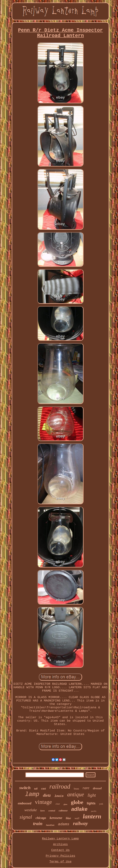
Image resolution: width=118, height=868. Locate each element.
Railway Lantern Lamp (60, 839)
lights (91, 803)
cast (43, 789)
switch (25, 788)
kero (43, 811)
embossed (25, 803)
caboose (63, 811)
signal (26, 817)
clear (58, 804)
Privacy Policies (60, 856)
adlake (79, 809)
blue (68, 818)
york (101, 804)
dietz (47, 795)
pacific (94, 811)
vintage (43, 802)
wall (77, 818)
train (38, 824)
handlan (50, 825)
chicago (41, 818)
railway (80, 823)
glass (65, 804)
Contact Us (60, 850)
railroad (60, 787)
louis (59, 796)
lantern (92, 816)
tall (36, 789)
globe (77, 802)
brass (76, 789)
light (92, 795)
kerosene (56, 818)
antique (76, 794)
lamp (32, 794)
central (52, 811)
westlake (31, 810)
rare (86, 788)
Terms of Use (60, 862)
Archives (60, 844)
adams (64, 824)
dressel (97, 788)
